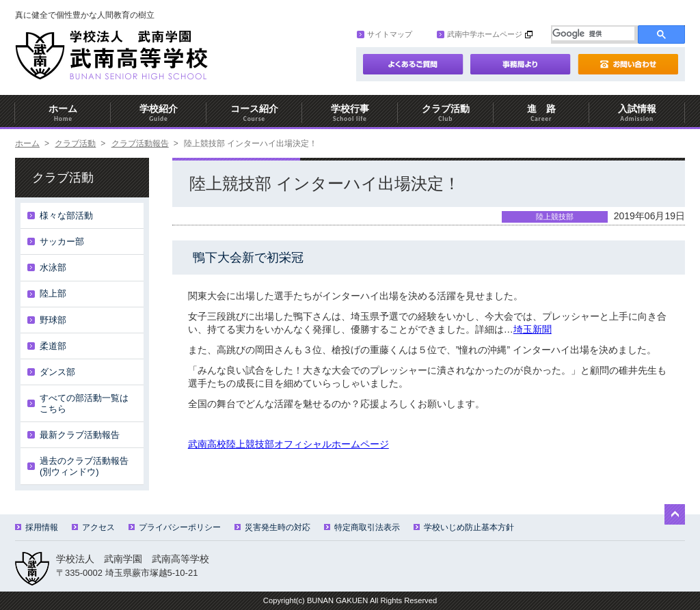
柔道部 (53, 346)
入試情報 (637, 113)
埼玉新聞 (533, 329)
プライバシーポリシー (175, 527)
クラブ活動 (446, 113)
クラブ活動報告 (140, 143)
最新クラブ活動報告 (80, 435)
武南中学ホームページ (480, 34)
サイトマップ (385, 34)
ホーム (63, 113)
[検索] (593, 33)
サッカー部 (62, 241)
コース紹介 (254, 113)
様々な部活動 (66, 216)
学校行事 (350, 113)
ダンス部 (57, 372)
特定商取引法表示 (362, 527)
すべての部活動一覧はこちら (84, 403)
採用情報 (37, 527)
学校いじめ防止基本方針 (464, 527)
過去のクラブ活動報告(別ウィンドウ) (84, 466)
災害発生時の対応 (272, 527)
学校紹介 (159, 113)
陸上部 (53, 293)
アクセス (93, 527)
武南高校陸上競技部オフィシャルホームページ (288, 444)
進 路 (541, 113)
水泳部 (53, 267)
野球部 (53, 320)
